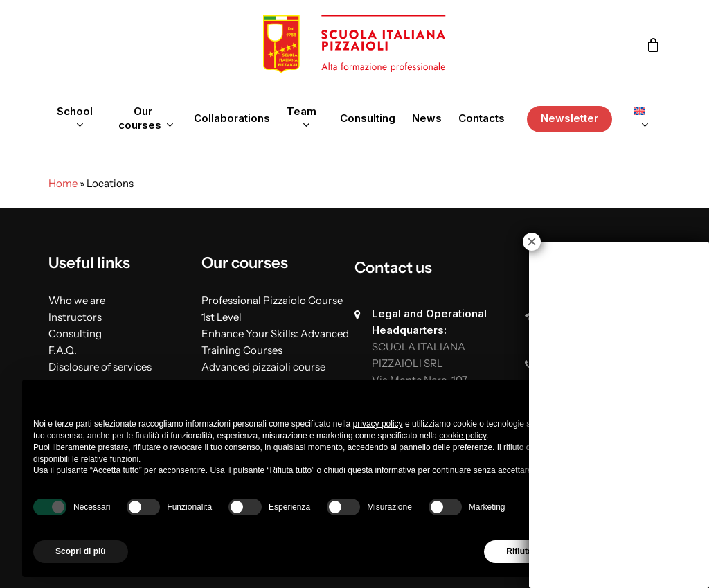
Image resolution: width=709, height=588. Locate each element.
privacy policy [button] (378, 424)
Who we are (77, 300)
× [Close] (532, 242)
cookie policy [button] (463, 436)
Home (63, 183)
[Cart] (653, 45)
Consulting (75, 333)
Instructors (75, 317)
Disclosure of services (100, 367)
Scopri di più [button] (81, 551)
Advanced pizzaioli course (263, 367)
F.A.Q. (63, 350)
